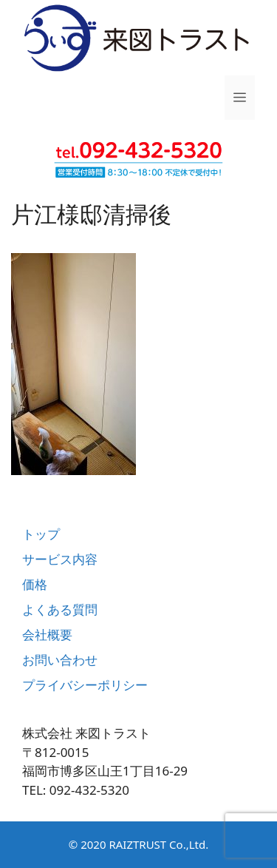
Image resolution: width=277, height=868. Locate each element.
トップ (41, 534)
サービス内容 (60, 559)
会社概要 (47, 635)
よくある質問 (60, 609)
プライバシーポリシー (85, 685)
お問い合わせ (60, 660)
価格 (35, 584)
